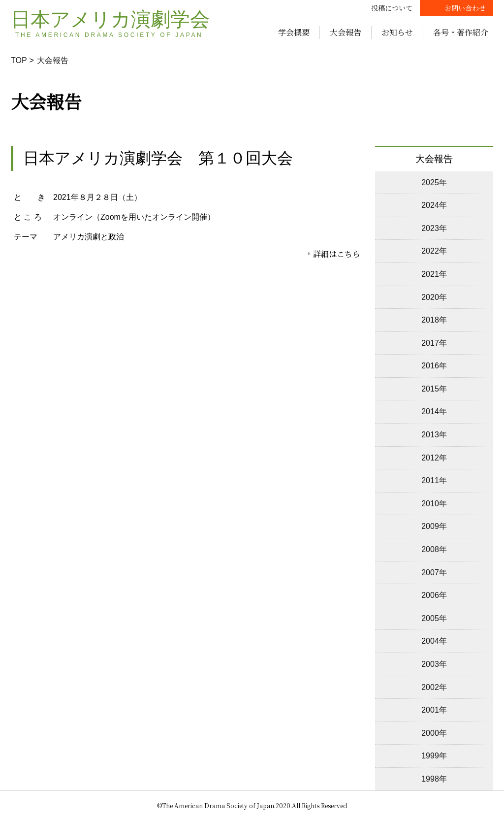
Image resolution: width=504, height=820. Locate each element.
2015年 (434, 389)
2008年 (434, 549)
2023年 (434, 228)
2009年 (434, 526)
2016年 (434, 366)
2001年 (434, 710)
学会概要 (294, 32)
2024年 (434, 205)
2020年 (434, 297)
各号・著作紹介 (461, 32)
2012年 (434, 458)
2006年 (434, 595)
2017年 (434, 343)
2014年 (434, 411)
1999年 (434, 756)
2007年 (434, 573)
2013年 (434, 435)
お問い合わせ (465, 8)
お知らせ (397, 32)
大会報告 (346, 32)
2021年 (434, 274)
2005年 (434, 618)
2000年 (434, 733)
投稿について (392, 8)
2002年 (434, 687)
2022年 (434, 251)
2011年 (434, 480)
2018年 (434, 320)
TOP (19, 60)
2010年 (434, 504)
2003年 (434, 664)
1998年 (434, 779)
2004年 (434, 641)
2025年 (434, 182)
